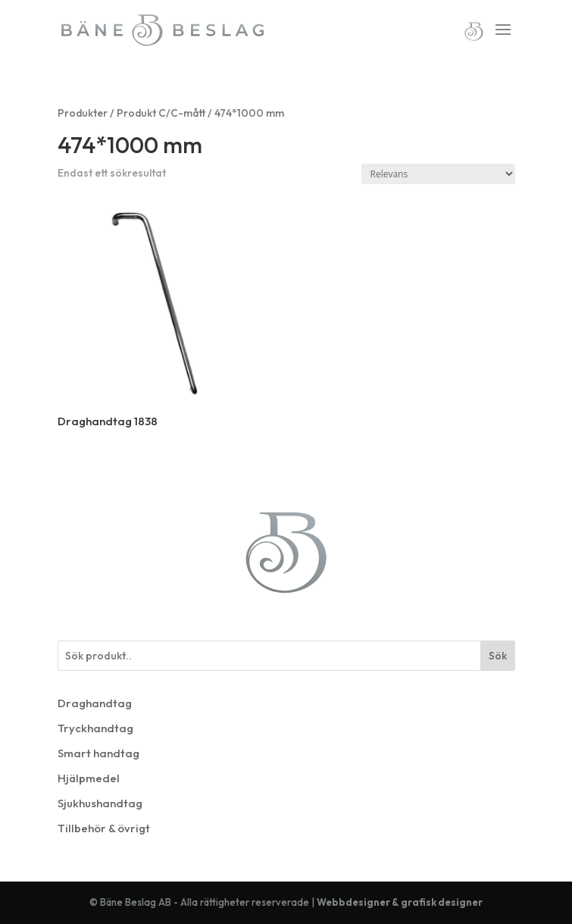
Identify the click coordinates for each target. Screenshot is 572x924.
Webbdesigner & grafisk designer (400, 902)
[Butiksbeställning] (438, 174)
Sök (498, 656)
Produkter (83, 113)
